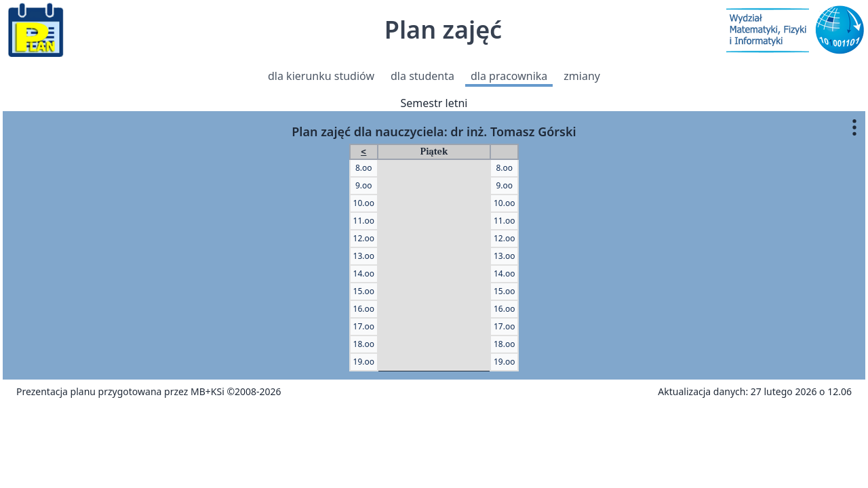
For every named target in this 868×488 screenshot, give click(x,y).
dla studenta (422, 76)
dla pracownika (509, 76)
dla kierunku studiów (321, 76)
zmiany (582, 76)
